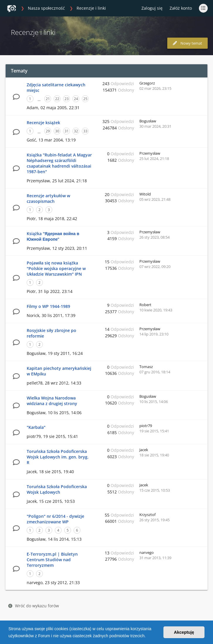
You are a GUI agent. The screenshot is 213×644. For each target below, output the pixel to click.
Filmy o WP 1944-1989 (48, 306)
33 (85, 131)
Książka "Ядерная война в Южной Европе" (53, 236)
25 (85, 99)
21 (48, 99)
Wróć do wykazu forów (34, 606)
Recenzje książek (43, 123)
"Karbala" (36, 427)
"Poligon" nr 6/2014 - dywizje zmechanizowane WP (55, 519)
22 (57, 99)
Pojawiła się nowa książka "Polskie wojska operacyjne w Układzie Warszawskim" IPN (56, 268)
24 (76, 99)
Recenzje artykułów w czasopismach (48, 198)
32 (76, 131)
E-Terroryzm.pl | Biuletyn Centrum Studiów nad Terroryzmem (52, 560)
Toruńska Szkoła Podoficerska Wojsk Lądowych (57, 489)
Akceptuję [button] (184, 632)
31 (67, 131)
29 (48, 131)
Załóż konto (181, 8)
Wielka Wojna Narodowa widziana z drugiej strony (52, 401)
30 (57, 131)
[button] (148, 636)
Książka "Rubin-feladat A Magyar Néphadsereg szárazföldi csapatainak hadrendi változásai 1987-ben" (59, 163)
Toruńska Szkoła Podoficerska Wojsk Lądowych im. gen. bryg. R (58, 457)
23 (67, 99)
